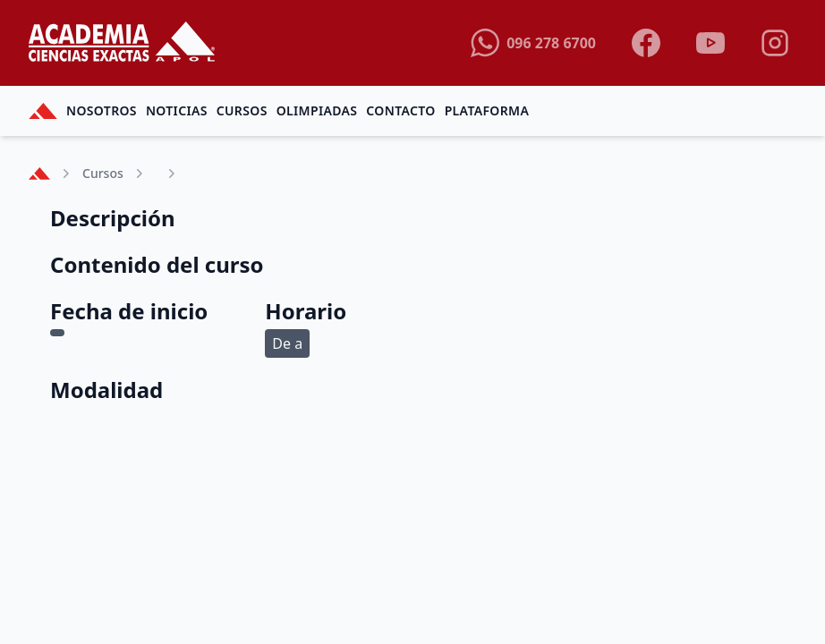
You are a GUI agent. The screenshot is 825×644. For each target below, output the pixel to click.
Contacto (400, 110)
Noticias (177, 110)
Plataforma (487, 110)
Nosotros (102, 110)
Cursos (242, 110)
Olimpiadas (317, 110)
